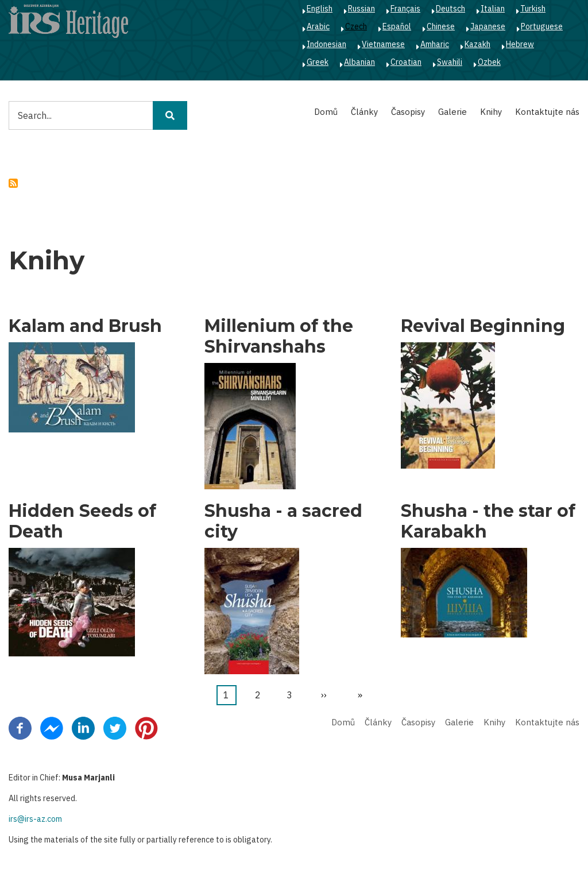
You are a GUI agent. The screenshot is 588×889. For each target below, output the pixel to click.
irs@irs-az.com (35, 819)
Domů (326, 112)
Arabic (318, 26)
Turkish (533, 9)
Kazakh (477, 44)
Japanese (488, 26)
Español (397, 26)
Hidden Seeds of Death (82, 521)
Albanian (359, 62)
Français (405, 9)
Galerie (452, 112)
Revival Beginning (483, 326)
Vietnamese (383, 44)
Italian (493, 9)
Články (364, 112)
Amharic (435, 44)
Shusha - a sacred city (283, 521)
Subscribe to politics (13, 183)
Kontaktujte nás (547, 112)
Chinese (441, 26)
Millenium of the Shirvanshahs (279, 337)
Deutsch (450, 9)
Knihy (491, 112)
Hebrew (520, 44)
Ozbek (489, 62)
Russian (361, 9)
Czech (356, 26)
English (320, 9)
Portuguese (542, 26)
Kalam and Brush (85, 326)
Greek (318, 62)
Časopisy (408, 112)
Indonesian (326, 44)
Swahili (450, 62)
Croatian (406, 62)
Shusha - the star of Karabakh (488, 521)
